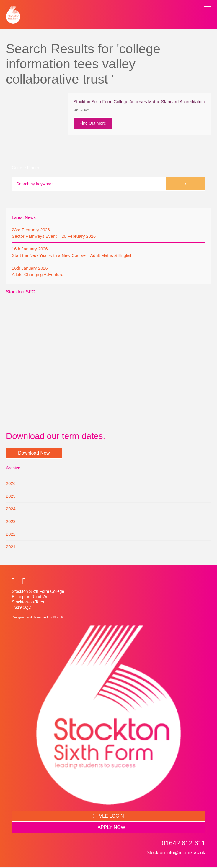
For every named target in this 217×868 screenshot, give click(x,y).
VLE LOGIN (108, 817)
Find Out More (94, 124)
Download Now (34, 454)
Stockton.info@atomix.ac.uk (176, 854)
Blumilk (58, 618)
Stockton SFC (21, 293)
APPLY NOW (108, 828)
